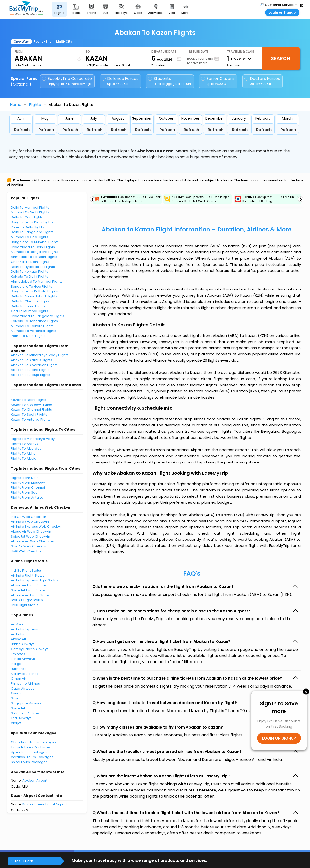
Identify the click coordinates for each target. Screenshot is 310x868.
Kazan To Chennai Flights (31, 410)
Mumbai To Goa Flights (30, 237)
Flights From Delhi (25, 478)
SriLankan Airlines (25, 713)
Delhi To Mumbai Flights (30, 207)
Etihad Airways (23, 659)
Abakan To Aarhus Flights (32, 360)
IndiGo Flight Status (26, 570)
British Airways (23, 644)
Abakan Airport (35, 781)
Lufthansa (19, 669)
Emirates (18, 654)
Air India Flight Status (28, 575)
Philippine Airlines (25, 684)
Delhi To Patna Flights (28, 306)
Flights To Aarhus (25, 444)
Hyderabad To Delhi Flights (33, 247)
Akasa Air (19, 639)
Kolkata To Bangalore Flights (34, 321)
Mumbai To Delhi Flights (30, 212)
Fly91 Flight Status (25, 605)
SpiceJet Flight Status (28, 590)
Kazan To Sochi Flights (29, 415)
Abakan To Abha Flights (30, 370)
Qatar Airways (23, 688)
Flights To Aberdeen (27, 449)
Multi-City (64, 42)
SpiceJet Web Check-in (31, 536)
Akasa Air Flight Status (29, 585)
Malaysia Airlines (25, 674)
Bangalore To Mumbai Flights (35, 242)
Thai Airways (21, 718)
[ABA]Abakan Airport (28, 65)
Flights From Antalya (27, 497)
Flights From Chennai (28, 488)
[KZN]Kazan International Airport (108, 65)
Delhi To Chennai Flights (30, 301)
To (88, 51)
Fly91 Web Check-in (27, 551)
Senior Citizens (218, 81)
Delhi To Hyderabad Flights (33, 267)
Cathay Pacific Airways (30, 649)
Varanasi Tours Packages (32, 757)
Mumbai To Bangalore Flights (35, 252)
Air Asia (17, 624)
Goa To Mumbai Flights (30, 311)
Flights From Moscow (28, 483)
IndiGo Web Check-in (29, 517)
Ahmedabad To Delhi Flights (34, 257)
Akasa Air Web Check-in (31, 531)
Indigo (16, 664)
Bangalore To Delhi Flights (32, 222)
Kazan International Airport (45, 804)
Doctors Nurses (262, 81)
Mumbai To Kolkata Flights (32, 326)
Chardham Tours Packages (34, 742)
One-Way (21, 42)
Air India (18, 634)
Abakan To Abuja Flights (31, 375)
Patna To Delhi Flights (28, 336)
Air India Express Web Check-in (37, 527)
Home (16, 105)
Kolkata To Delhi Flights (30, 277)
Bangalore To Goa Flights (32, 286)
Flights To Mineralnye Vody (33, 439)
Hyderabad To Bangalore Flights (38, 316)
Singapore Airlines (26, 703)
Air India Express (24, 629)
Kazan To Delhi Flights (29, 400)
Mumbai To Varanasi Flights (34, 331)
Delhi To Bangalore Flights (32, 232)
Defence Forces (120, 81)
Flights (35, 105)
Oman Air (19, 679)
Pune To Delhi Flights (28, 227)
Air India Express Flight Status (35, 580)
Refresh (22, 130)
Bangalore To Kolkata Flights (34, 291)
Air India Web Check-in (30, 522)
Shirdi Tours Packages (29, 762)
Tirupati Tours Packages (31, 747)
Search (281, 58)
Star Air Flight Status (27, 600)
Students (170, 81)
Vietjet (16, 723)
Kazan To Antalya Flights (31, 419)
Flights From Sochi (26, 492)
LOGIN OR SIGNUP (279, 738)
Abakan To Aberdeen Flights (34, 365)
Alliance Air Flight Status (30, 595)
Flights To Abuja (24, 458)
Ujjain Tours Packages (29, 752)
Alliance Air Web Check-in (33, 541)
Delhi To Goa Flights (27, 217)
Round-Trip (43, 42)
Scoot (16, 698)
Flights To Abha (23, 453)
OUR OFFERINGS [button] (24, 861)
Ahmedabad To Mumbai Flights (37, 281)
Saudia (17, 693)
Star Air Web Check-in (29, 546)
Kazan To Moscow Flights (31, 405)
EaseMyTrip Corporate (67, 81)
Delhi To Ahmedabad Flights (34, 296)
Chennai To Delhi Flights (30, 262)
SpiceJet (18, 708)
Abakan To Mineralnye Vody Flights (40, 355)
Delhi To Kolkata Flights (30, 272)
